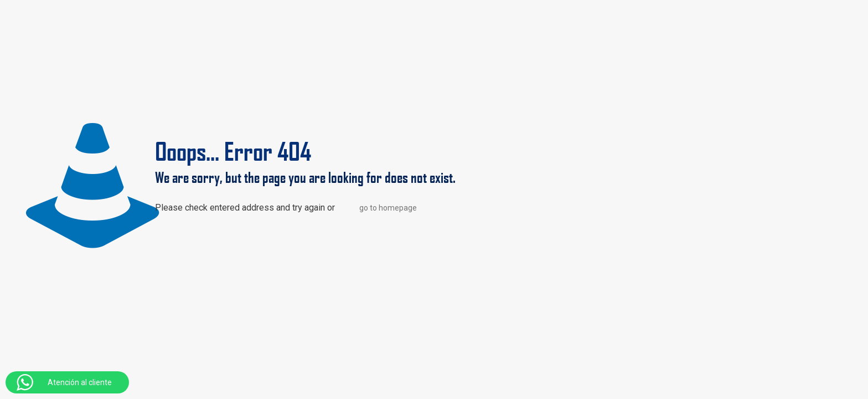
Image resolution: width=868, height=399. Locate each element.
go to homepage (388, 208)
